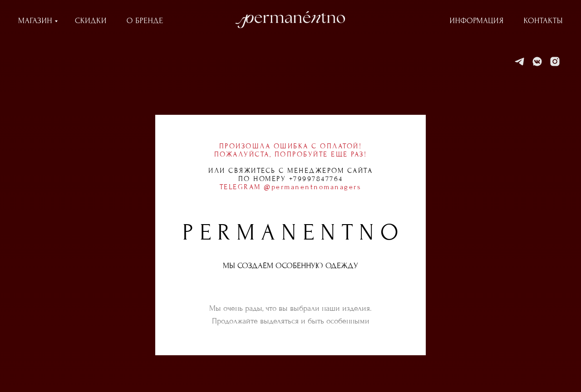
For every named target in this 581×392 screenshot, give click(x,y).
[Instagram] (555, 61)
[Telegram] (519, 61)
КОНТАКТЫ (543, 21)
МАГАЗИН (35, 21)
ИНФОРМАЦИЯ (477, 21)
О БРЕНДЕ (145, 21)
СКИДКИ (91, 21)
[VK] (537, 61)
